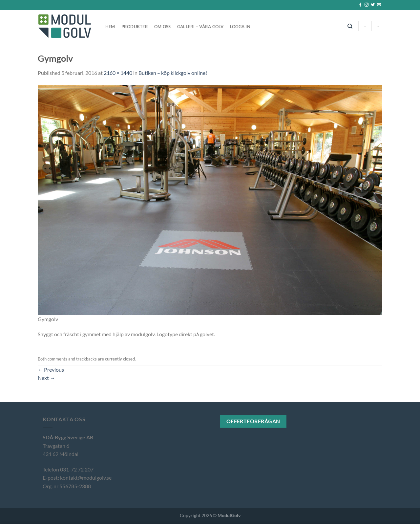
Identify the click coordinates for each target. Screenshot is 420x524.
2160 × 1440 (118, 73)
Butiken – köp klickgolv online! (173, 73)
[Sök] (350, 26)
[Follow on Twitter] (373, 5)
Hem (110, 27)
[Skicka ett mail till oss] (379, 5)
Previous (51, 370)
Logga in (240, 27)
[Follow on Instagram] (367, 5)
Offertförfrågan (253, 421)
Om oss (163, 27)
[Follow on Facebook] (360, 5)
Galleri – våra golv (200, 27)
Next (46, 378)
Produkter (135, 27)
